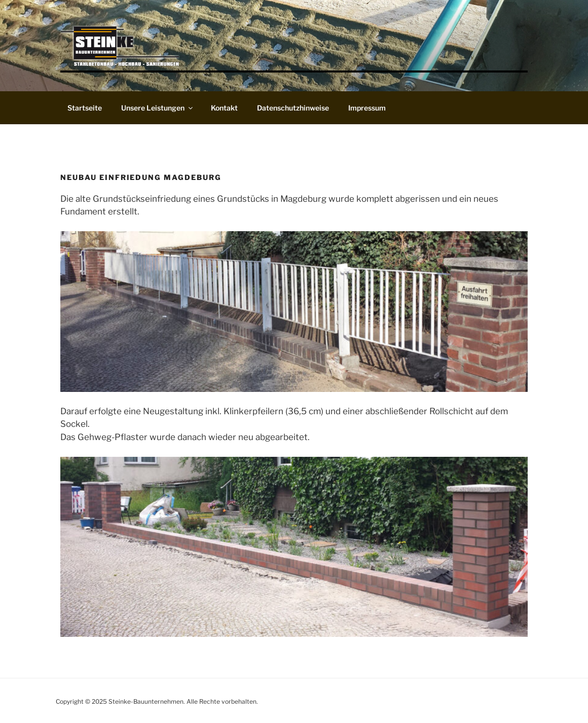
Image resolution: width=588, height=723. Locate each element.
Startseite (85, 108)
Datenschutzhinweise (293, 108)
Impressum (367, 108)
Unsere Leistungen (158, 108)
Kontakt (224, 108)
